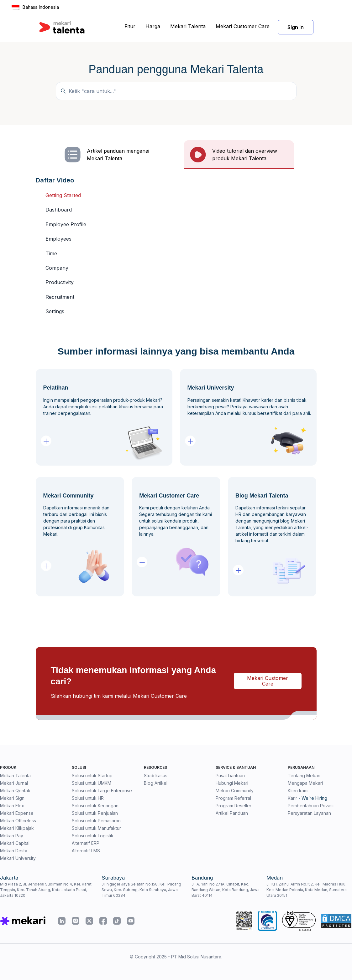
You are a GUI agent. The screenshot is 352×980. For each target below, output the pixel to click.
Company (57, 268)
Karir (292, 798)
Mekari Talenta (188, 26)
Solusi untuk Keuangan (95, 806)
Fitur (130, 26)
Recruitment (60, 297)
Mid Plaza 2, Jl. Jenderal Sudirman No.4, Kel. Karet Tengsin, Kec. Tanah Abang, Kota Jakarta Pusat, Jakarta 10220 (46, 890)
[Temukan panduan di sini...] (176, 91)
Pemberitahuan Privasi (311, 806)
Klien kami (298, 791)
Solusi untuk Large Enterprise (102, 791)
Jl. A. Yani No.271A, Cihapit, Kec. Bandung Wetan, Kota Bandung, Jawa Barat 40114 (226, 890)
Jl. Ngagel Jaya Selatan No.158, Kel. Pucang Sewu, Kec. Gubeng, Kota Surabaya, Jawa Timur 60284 (141, 890)
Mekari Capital (15, 843)
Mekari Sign (12, 798)
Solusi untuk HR (88, 798)
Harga (153, 26)
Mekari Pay (12, 836)
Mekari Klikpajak (17, 828)
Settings (55, 311)
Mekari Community (235, 791)
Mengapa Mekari (305, 783)
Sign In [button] (296, 27)
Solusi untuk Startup (92, 776)
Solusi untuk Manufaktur (96, 828)
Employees (58, 239)
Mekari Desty (14, 851)
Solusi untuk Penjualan (95, 813)
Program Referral (233, 798)
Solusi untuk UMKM (92, 783)
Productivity (60, 282)
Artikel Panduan (232, 813)
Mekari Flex (12, 806)
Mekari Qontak (15, 791)
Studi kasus (156, 776)
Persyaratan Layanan (309, 813)
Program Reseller (234, 806)
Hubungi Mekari (232, 783)
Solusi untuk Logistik (93, 836)
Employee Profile (66, 224)
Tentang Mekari (304, 776)
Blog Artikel (156, 783)
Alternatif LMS (86, 851)
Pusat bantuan (230, 776)
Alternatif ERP (86, 843)
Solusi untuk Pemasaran (96, 821)
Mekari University (18, 858)
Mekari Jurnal (14, 783)
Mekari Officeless (18, 821)
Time (51, 253)
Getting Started (63, 195)
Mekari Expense (17, 813)
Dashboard (59, 210)
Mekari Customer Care (243, 26)
